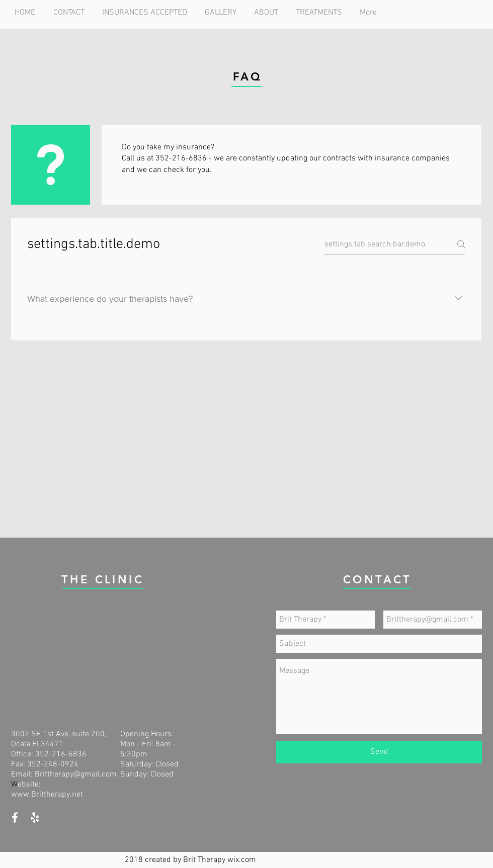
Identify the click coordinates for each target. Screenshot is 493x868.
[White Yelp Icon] (35, 817)
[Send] (379, 752)
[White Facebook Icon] (15, 817)
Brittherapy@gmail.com (76, 774)
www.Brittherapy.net (47, 795)
